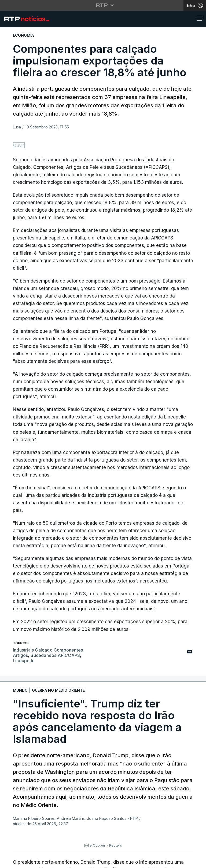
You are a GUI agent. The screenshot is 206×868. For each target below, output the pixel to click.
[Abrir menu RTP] (103, 5)
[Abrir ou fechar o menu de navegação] (198, 19)
